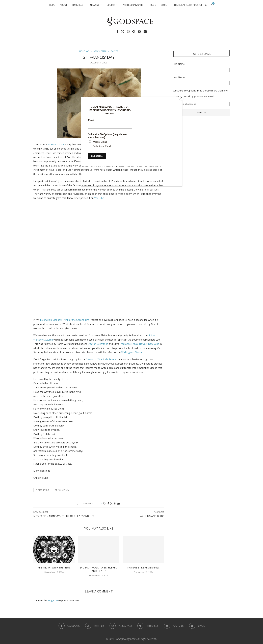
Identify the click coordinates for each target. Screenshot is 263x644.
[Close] (181, 98)
